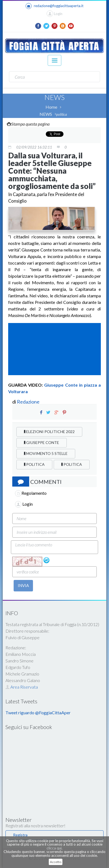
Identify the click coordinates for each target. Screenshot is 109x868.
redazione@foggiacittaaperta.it (55, 6)
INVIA (23, 585)
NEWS (46, 114)
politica (62, 114)
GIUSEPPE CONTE (42, 442)
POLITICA (34, 464)
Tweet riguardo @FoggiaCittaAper (38, 713)
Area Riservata (22, 687)
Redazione (29, 402)
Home (51, 107)
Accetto (56, 862)
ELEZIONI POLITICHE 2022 (49, 432)
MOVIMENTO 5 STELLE (46, 453)
